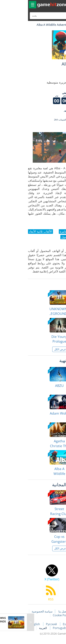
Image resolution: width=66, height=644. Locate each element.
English (8, 624)
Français (58, 624)
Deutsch (51, 628)
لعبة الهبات (53, 25)
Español (41, 624)
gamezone (25, 4)
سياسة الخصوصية (15, 611)
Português (33, 628)
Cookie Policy (34, 615)
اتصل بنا (36, 611)
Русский (25, 624)
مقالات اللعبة (54, 611)
